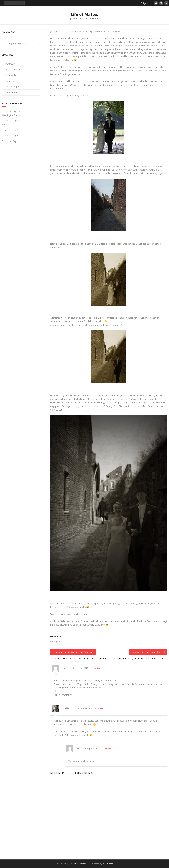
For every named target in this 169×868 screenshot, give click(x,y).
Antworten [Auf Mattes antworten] (99, 708)
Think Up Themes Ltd (79, 864)
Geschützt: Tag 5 (10, 136)
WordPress (108, 864)
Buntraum (10, 64)
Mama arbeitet (13, 70)
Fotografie (116, 32)
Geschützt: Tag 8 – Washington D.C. (11, 113)
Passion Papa (12, 87)
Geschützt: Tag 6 (10, 130)
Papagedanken (13, 81)
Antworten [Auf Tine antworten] (96, 668)
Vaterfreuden (12, 92)
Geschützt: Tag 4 (10, 141)
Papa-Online (12, 75)
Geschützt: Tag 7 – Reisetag (11, 123)
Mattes (59, 32)
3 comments (99, 32)
